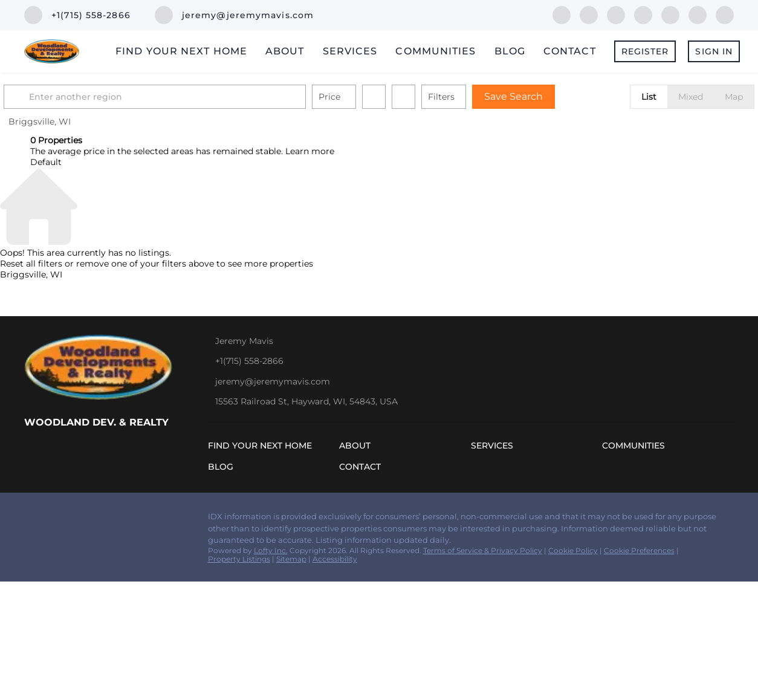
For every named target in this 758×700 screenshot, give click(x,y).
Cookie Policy (573, 550)
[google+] (725, 14)
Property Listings (239, 559)
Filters (468, 97)
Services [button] (350, 51)
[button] (45, 97)
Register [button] (645, 51)
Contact (570, 51)
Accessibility (335, 559)
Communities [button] (436, 51)
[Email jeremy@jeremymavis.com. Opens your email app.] (234, 15)
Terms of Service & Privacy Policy (483, 550)
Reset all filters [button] (31, 264)
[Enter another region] (186, 97)
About (285, 51)
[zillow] (616, 14)
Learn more (310, 151)
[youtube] (698, 14)
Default (46, 162)
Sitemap (291, 559)
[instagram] (670, 14)
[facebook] (562, 14)
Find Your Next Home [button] (181, 51)
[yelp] (643, 14)
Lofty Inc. (271, 550)
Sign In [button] (714, 51)
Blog (510, 51)
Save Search (540, 96)
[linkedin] (589, 14)
